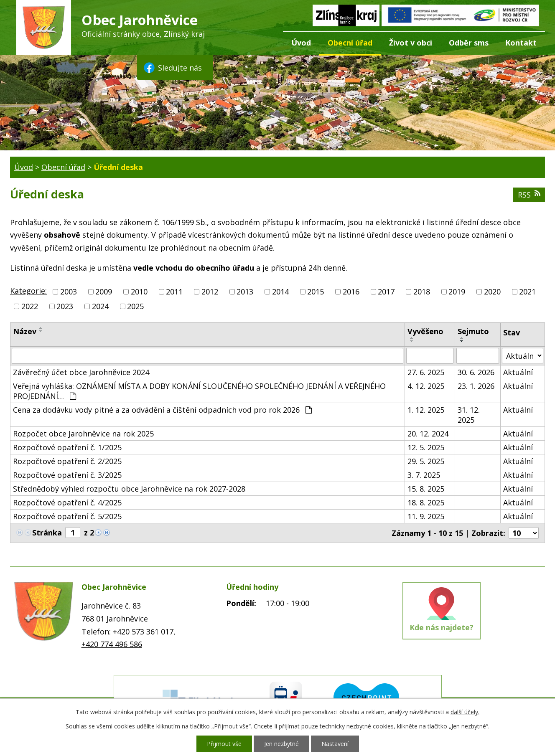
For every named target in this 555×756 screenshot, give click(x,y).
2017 (386, 292)
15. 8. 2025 (426, 489)
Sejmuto (473, 331)
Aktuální (518, 372)
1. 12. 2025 (426, 410)
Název (25, 331)
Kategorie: (28, 291)
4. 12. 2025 (426, 386)
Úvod (301, 43)
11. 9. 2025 (426, 516)
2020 (492, 292)
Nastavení (335, 744)
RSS (529, 195)
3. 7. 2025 (424, 475)
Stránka (47, 533)
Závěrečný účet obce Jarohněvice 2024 (81, 372)
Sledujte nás (172, 68)
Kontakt (521, 43)
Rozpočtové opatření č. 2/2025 (67, 461)
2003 (69, 292)
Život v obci (411, 43)
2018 (422, 292)
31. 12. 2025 (469, 415)
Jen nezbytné (281, 744)
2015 (316, 292)
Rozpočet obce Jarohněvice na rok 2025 (83, 434)
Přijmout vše (224, 744)
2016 (351, 292)
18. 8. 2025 (426, 502)
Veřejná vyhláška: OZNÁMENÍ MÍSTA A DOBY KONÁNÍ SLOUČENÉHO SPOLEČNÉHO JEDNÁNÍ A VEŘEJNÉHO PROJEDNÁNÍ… (199, 391)
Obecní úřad (350, 43)
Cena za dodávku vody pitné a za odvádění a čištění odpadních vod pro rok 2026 (162, 410)
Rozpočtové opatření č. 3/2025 (67, 475)
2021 (527, 292)
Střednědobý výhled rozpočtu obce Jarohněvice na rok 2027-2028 (129, 489)
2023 (65, 306)
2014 (280, 292)
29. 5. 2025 (426, 461)
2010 (139, 292)
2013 (245, 292)
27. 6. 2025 (426, 372)
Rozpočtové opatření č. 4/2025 (67, 502)
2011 (174, 292)
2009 (104, 292)
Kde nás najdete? (442, 627)
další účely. (465, 712)
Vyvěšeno (425, 331)
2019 (457, 292)
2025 (135, 306)
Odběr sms (469, 43)
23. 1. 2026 (476, 386)
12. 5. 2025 (426, 447)
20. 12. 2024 (428, 434)
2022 (30, 306)
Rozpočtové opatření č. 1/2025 (67, 447)
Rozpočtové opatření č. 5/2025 (67, 516)
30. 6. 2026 (476, 372)
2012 (210, 292)
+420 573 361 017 (143, 632)
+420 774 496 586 (112, 644)
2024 (100, 306)
